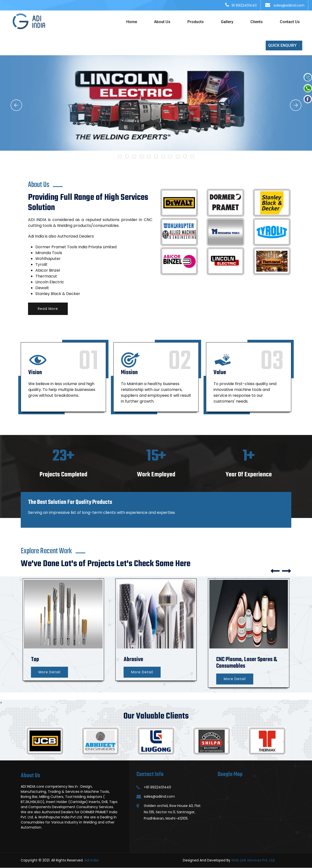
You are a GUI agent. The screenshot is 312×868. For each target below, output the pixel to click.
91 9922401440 (244, 5)
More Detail (49, 672)
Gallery (227, 22)
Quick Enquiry (284, 45)
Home (132, 22)
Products (196, 22)
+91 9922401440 (157, 787)
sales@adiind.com (288, 5)
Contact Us (290, 22)
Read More (48, 309)
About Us (162, 22)
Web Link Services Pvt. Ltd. (253, 860)
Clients (257, 22)
